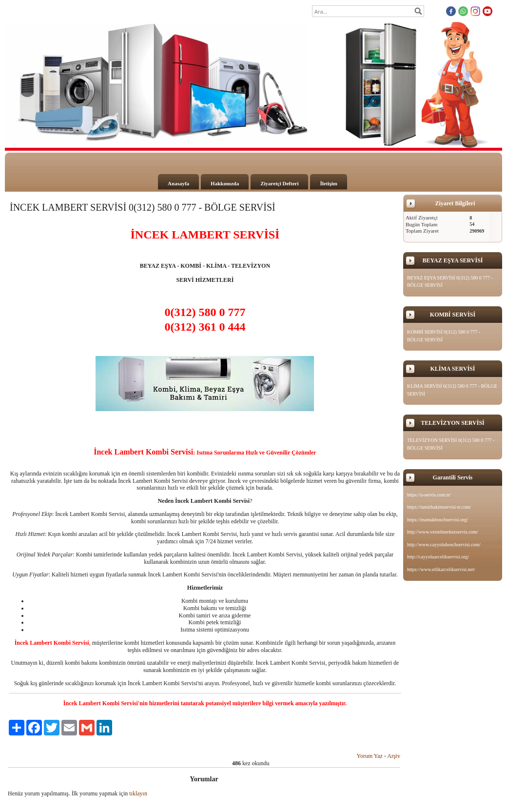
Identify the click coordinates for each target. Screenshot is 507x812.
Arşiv (394, 756)
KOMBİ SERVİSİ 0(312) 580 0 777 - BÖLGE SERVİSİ (444, 336)
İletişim (328, 183)
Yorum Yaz (369, 756)
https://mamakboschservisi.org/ (438, 520)
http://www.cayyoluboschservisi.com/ (444, 545)
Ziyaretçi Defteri (279, 183)
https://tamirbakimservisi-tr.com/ (439, 507)
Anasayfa (178, 183)
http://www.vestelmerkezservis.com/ (443, 532)
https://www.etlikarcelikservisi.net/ (441, 569)
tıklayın (138, 793)
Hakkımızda (225, 183)
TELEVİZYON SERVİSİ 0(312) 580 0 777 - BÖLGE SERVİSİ (451, 444)
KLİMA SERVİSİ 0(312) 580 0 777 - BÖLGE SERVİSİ (452, 390)
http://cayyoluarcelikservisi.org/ (438, 557)
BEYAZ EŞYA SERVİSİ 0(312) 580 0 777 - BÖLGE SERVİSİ (450, 282)
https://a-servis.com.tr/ (429, 495)
